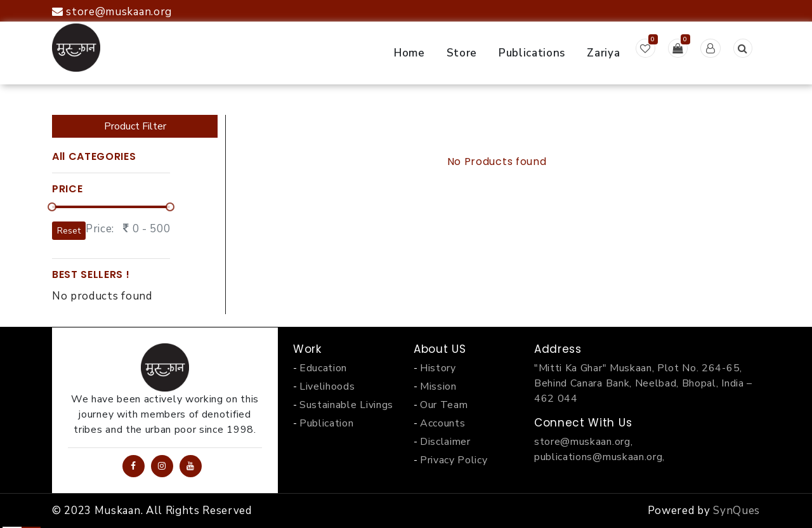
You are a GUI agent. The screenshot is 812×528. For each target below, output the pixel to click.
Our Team (444, 405)
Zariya (603, 53)
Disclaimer (445, 442)
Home (409, 53)
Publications (532, 53)
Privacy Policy (454, 460)
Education (323, 368)
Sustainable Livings (346, 405)
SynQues (737, 511)
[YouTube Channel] (191, 466)
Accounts (442, 423)
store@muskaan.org (112, 12)
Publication (326, 423)
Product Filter (135, 126)
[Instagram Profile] (162, 466)
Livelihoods (327, 386)
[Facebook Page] (134, 466)
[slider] (52, 207)
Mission (438, 386)
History (438, 368)
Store (462, 53)
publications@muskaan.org (598, 457)
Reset (69, 231)
